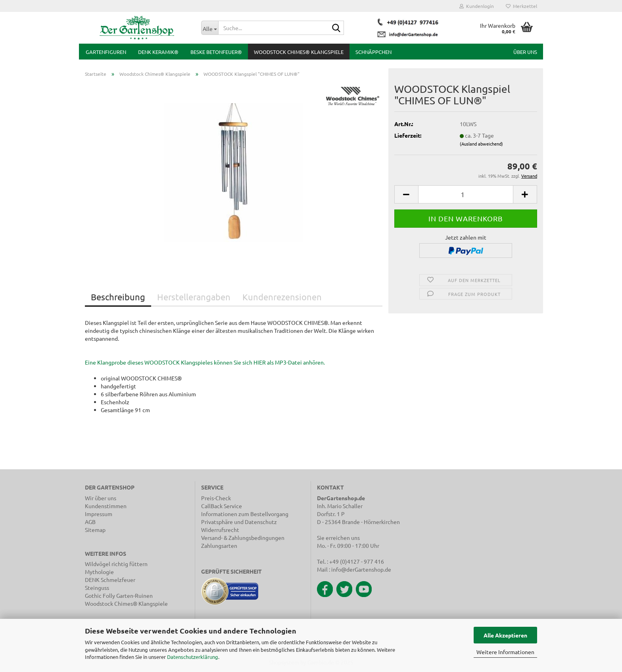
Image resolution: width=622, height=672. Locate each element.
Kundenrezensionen (282, 297)
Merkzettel (521, 6)
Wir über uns (101, 498)
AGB (90, 522)
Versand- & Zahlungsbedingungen (243, 538)
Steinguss (97, 588)
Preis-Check (216, 498)
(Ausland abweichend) (481, 144)
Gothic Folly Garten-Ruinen (119, 595)
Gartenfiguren (106, 52)
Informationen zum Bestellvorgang (245, 514)
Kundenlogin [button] (477, 6)
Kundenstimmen (106, 506)
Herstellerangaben (194, 297)
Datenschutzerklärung (193, 657)
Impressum (99, 514)
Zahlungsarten (219, 545)
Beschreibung (118, 297)
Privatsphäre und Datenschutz (239, 522)
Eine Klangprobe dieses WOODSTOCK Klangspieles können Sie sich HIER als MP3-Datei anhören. (205, 362)
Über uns (525, 52)
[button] (406, 194)
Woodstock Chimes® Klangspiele (299, 52)
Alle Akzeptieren (505, 635)
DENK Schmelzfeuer (110, 580)
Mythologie (99, 572)
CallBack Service (222, 506)
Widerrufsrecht (220, 530)
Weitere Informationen (505, 652)
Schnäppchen (373, 52)
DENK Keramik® (158, 52)
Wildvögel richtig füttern (116, 564)
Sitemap (95, 530)
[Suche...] (210, 28)
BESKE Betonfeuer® (216, 52)
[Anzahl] (466, 194)
